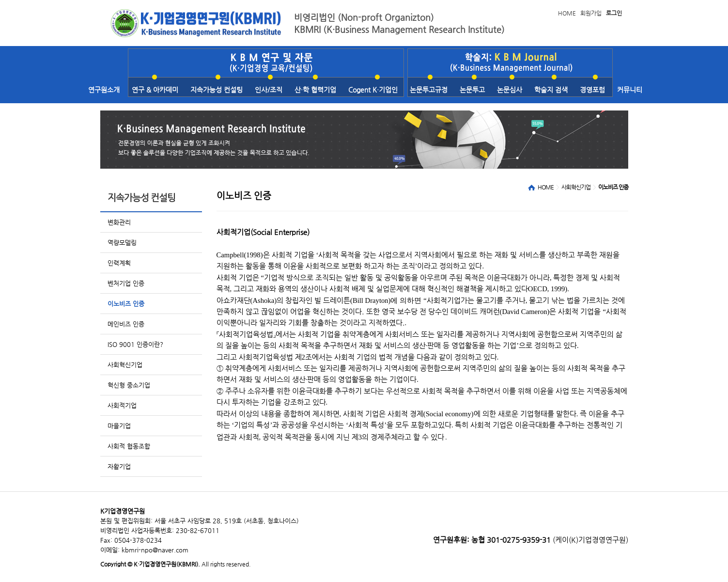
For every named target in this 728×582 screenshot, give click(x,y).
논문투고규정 (429, 90)
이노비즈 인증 (126, 304)
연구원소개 (104, 90)
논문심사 (510, 90)
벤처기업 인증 (126, 283)
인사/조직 (269, 90)
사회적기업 (122, 405)
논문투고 (472, 90)
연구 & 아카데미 (155, 90)
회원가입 (591, 13)
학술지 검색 (551, 90)
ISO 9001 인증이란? (135, 344)
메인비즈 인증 (126, 324)
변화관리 (119, 222)
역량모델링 (122, 243)
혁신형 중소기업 (129, 385)
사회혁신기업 (125, 365)
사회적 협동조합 (129, 446)
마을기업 (119, 426)
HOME (567, 13)
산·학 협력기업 (315, 90)
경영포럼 (592, 90)
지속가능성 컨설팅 (217, 90)
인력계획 (119, 263)
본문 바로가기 (0, 0)
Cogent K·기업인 (373, 90)
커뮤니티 (630, 90)
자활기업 (119, 466)
